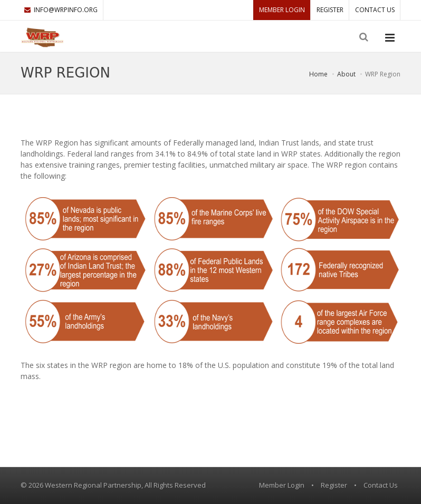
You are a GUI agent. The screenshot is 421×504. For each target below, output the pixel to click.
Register (330, 10)
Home (318, 74)
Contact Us (375, 10)
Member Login (282, 10)
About (346, 74)
